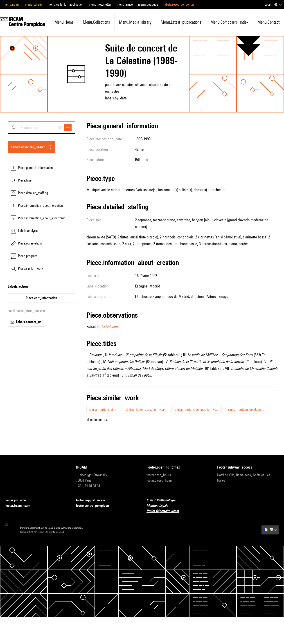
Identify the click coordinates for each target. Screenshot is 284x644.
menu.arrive (125, 4)
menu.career (34, 4)
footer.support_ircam (93, 500)
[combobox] (41, 127)
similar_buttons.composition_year (197, 410)
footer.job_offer (19, 500)
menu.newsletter (100, 4)
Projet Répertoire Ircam (165, 511)
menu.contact (268, 22)
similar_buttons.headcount (246, 410)
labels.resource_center (179, 4)
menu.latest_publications (181, 22)
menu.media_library (135, 22)
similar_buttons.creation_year (145, 410)
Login (268, 4)
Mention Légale (160, 506)
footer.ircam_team (20, 506)
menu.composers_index (229, 22)
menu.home (64, 22)
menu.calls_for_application (66, 4)
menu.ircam (12, 4)
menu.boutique (148, 4)
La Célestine (110, 326)
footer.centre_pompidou (95, 506)
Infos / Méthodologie (164, 500)
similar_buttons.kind (103, 410)
